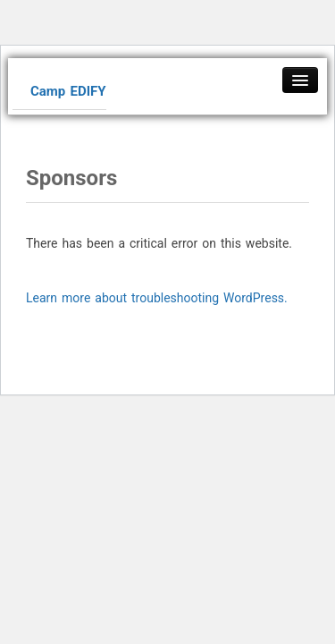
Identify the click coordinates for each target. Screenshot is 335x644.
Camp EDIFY (68, 91)
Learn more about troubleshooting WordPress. (157, 298)
